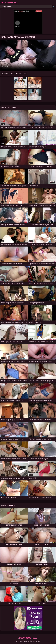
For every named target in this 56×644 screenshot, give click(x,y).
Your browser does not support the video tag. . (28, 55)
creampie (5, 74)
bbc (25, 74)
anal (12, 74)
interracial (19, 74)
